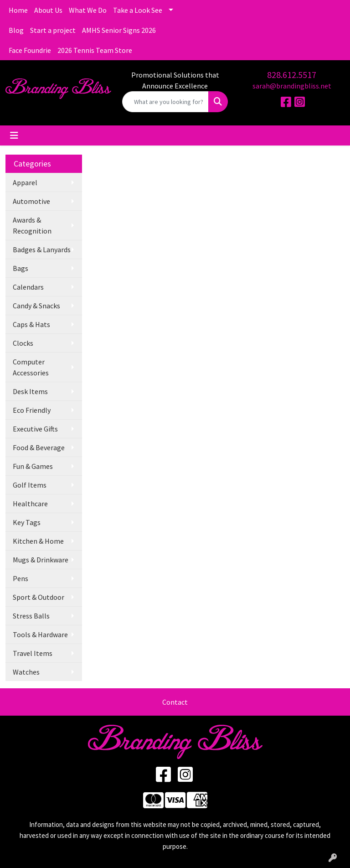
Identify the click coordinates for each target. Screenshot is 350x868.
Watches (26, 672)
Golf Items (30, 485)
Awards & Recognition (32, 225)
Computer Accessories (31, 367)
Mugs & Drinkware (41, 560)
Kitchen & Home (38, 541)
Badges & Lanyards (42, 249)
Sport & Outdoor (39, 597)
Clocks (23, 343)
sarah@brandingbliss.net (292, 86)
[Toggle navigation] (14, 135)
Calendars (28, 287)
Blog (16, 30)
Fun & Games (33, 466)
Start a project (53, 30)
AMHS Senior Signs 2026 (119, 30)
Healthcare (30, 504)
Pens (21, 578)
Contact (175, 702)
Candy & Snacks (36, 306)
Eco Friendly (32, 410)
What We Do (88, 10)
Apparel (25, 182)
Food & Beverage (39, 447)
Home (18, 10)
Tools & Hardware (40, 634)
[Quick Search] (165, 102)
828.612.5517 (292, 75)
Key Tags (27, 522)
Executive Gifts (35, 429)
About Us (48, 10)
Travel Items (33, 653)
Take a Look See (138, 10)
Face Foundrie (30, 50)
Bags (21, 268)
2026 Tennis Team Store (95, 50)
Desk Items (30, 391)
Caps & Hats (31, 324)
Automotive (31, 201)
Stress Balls (31, 616)
